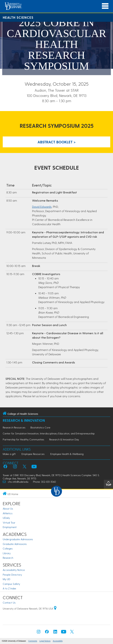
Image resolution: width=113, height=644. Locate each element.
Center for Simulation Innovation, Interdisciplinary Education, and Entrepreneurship (49, 433)
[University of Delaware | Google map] (55, 609)
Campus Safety (11, 584)
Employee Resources (33, 454)
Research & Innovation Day (64, 439)
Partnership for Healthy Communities (23, 439)
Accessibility (58, 641)
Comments (33, 641)
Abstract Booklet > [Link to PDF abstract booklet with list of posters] (57, 142)
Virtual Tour (9, 523)
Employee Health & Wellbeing (67, 454)
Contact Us (9, 603)
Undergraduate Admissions (18, 539)
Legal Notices (45, 641)
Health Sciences (18, 17)
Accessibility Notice (14, 570)
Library (7, 553)
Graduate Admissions (15, 544)
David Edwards (42, 207)
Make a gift (9, 454)
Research (8, 558)
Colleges (8, 548)
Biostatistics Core (40, 427)
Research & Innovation (24, 420)
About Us (8, 509)
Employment (10, 527)
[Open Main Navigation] (105, 6)
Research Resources (14, 427)
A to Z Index (9, 588)
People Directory (12, 575)
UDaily (6, 518)
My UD (6, 579)
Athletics (8, 513)
